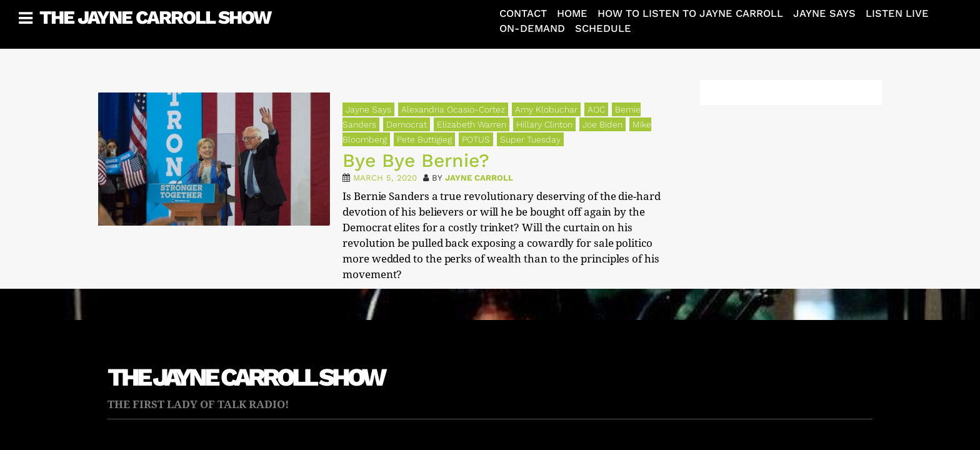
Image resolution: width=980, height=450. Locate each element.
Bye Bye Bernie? (416, 160)
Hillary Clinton (544, 124)
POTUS (476, 139)
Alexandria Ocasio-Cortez (453, 109)
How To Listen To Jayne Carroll (690, 13)
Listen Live (897, 13)
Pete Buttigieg (424, 139)
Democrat (407, 124)
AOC (596, 109)
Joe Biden (602, 124)
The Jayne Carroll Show (155, 17)
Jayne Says (824, 13)
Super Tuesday (530, 139)
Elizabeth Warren (472, 124)
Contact (523, 13)
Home (572, 13)
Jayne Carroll (479, 178)
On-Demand (532, 28)
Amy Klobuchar (546, 109)
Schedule (603, 28)
